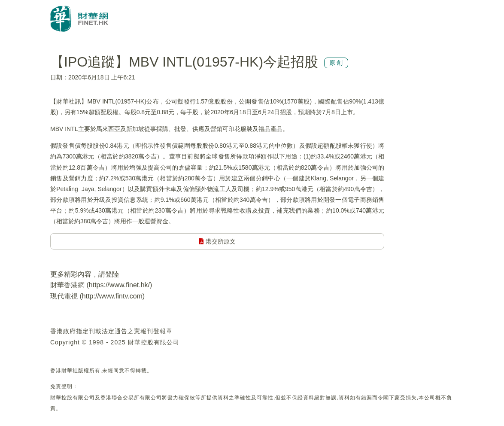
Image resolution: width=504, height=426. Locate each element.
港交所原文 (217, 241)
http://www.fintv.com (112, 296)
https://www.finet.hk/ (119, 285)
